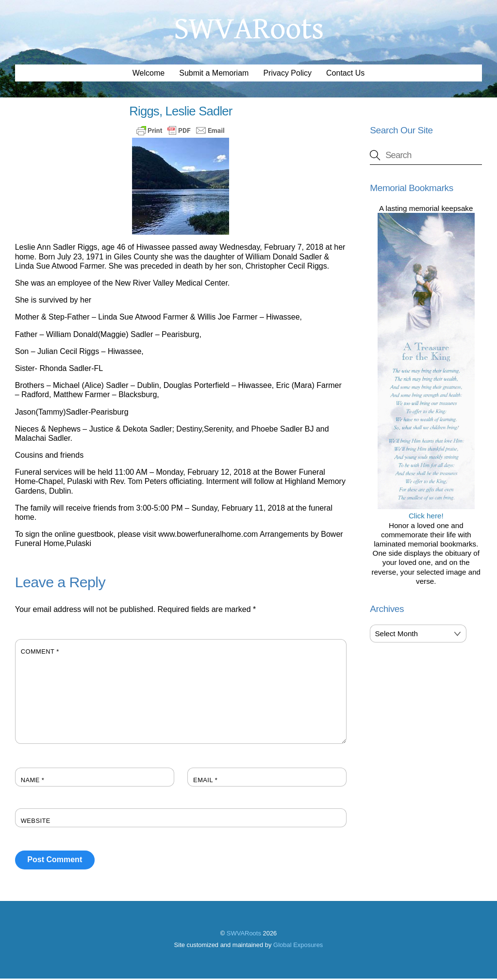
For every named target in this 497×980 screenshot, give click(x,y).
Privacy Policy (287, 74)
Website (36, 822)
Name (33, 781)
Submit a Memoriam (214, 74)
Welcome (149, 74)
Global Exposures (298, 946)
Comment (40, 652)
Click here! (426, 513)
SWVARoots (244, 935)
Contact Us (345, 74)
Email (205, 781)
